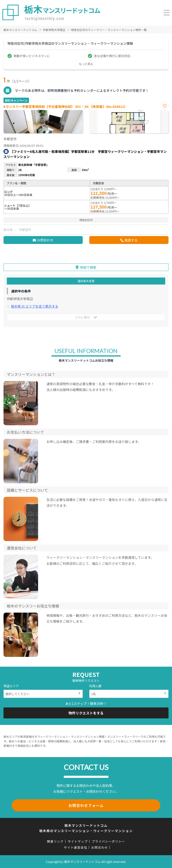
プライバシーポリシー (108, 841)
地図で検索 (88, 267)
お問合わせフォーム (86, 805)
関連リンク (55, 841)
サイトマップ (78, 841)
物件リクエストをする (86, 713)
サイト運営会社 (75, 847)
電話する (131, 240)
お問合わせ (45, 240)
